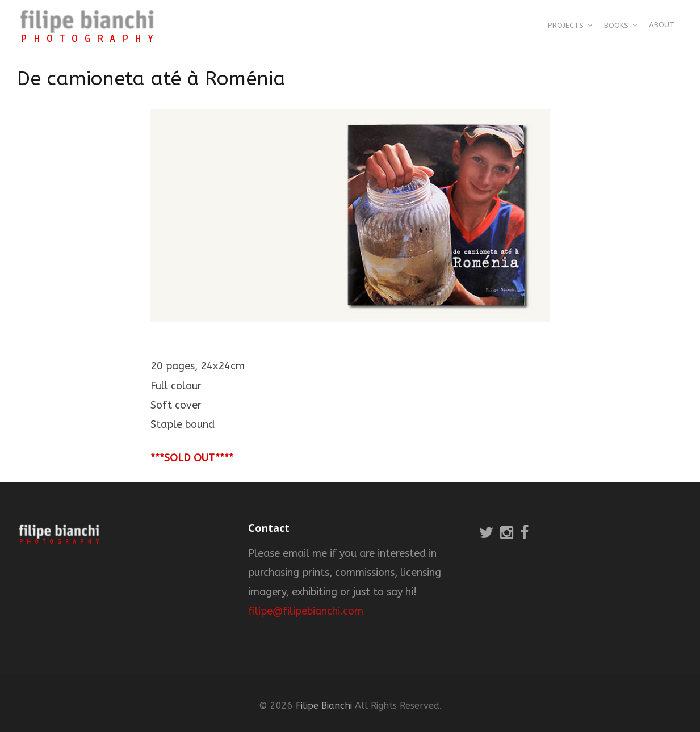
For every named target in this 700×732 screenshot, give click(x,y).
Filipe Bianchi (324, 706)
